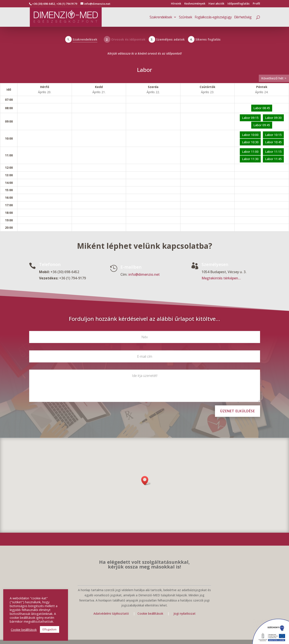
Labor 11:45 (273, 159)
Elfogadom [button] (50, 629)
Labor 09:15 (250, 118)
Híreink (176, 4)
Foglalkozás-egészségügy (213, 17)
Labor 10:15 (273, 135)
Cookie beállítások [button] (24, 630)
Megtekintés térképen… (221, 278)
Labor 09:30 (273, 118)
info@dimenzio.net (144, 275)
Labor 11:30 (250, 159)
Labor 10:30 (250, 142)
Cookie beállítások (151, 613)
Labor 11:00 (250, 152)
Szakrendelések (161, 17)
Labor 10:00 (250, 135)
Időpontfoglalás (238, 4)
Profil (256, 4)
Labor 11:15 (273, 152)
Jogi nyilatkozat (185, 613)
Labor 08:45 (262, 108)
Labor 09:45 (262, 125)
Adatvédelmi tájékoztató (111, 613)
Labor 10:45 (273, 142)
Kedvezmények (195, 4)
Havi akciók (216, 4)
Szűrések (186, 17)
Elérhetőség (243, 17)
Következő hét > (274, 78)
